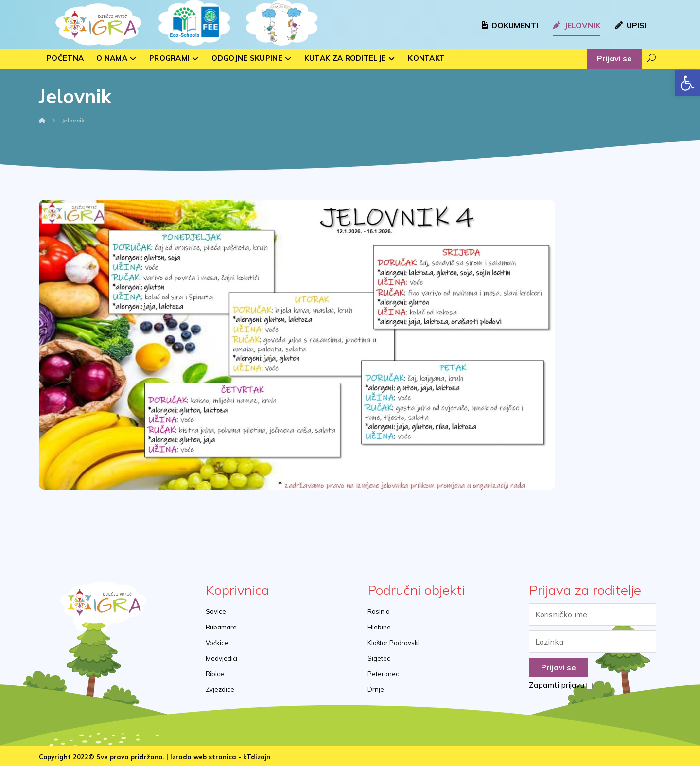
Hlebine (379, 628)
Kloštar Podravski (394, 643)
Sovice (216, 612)
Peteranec (383, 674)
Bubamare (221, 628)
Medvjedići (221, 659)
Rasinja (379, 612)
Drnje (376, 690)
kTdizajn (257, 758)
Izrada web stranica (203, 758)
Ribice (215, 674)
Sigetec (379, 659)
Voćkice (217, 643)
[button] (687, 83)
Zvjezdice (220, 690)
